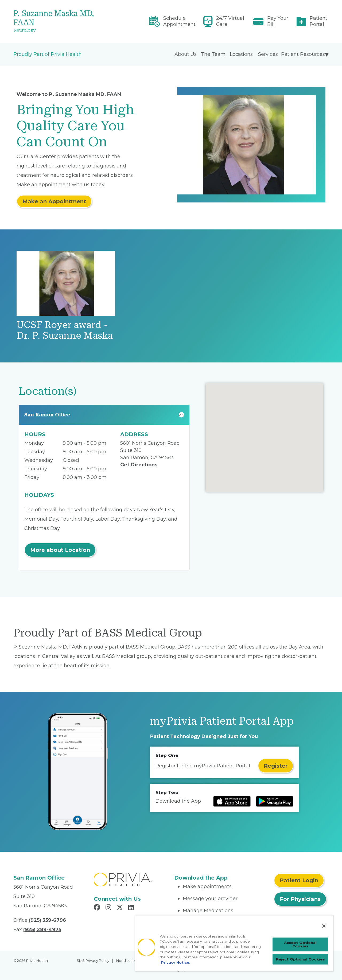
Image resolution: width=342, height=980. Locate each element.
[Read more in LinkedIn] (132, 908)
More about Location (60, 550)
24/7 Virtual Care (230, 21)
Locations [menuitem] (241, 54)
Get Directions (139, 465)
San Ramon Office (47, 415)
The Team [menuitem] (213, 54)
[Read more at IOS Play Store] (232, 801)
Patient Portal (318, 21)
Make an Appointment (54, 201)
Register (276, 766)
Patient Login (299, 880)
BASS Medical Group (151, 647)
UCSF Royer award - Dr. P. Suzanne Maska (65, 330)
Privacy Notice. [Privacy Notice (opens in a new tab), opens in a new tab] (176, 962)
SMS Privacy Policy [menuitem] (93, 961)
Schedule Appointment (179, 21)
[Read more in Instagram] (109, 908)
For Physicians (300, 899)
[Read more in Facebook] (98, 908)
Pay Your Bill (278, 21)
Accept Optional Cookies (300, 944)
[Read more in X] (121, 908)
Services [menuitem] (268, 54)
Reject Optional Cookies (300, 959)
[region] (234, 943)
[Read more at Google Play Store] (275, 801)
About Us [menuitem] (186, 54)
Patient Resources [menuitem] (303, 54)
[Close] (324, 926)
